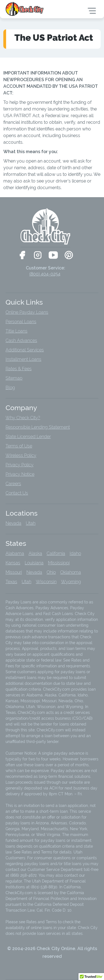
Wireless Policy (21, 455)
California (56, 553)
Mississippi (59, 563)
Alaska (35, 553)
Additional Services (25, 350)
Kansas (13, 563)
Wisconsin (46, 582)
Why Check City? (23, 418)
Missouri (14, 572)
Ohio (51, 572)
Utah (31, 523)
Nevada (13, 523)
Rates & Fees (19, 369)
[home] (25, 9)
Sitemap (14, 378)
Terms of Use (19, 446)
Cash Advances (21, 340)
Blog (10, 388)
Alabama (15, 553)
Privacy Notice (20, 474)
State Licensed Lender (28, 437)
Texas (11, 582)
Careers (13, 484)
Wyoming (71, 582)
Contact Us (17, 493)
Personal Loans (21, 322)
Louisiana (34, 563)
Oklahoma (71, 572)
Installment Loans (23, 359)
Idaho (75, 553)
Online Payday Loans (27, 312)
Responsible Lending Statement (38, 427)
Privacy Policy (20, 465)
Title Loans (17, 331)
